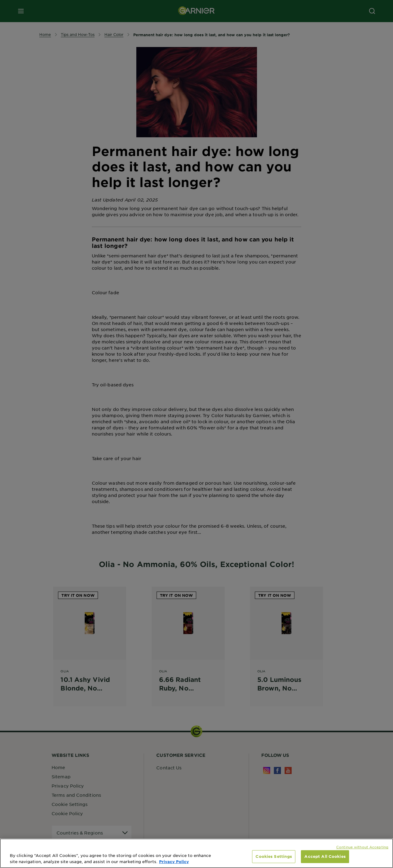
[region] (196, 853)
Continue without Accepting (362, 847)
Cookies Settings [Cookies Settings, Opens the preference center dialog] (274, 856)
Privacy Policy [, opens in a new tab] (174, 862)
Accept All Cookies (325, 856)
